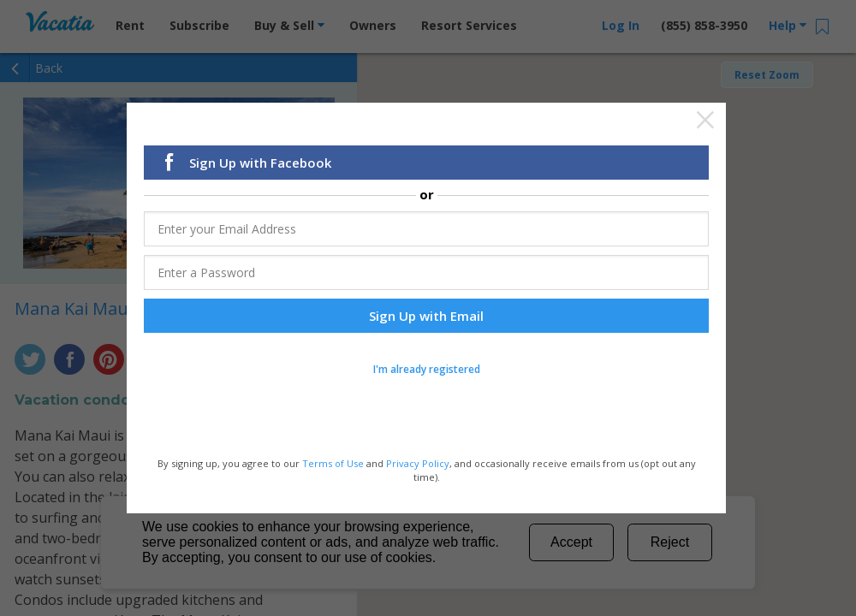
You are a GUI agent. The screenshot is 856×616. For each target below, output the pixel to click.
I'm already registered (427, 370)
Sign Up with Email (426, 317)
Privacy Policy (418, 465)
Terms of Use (333, 465)
